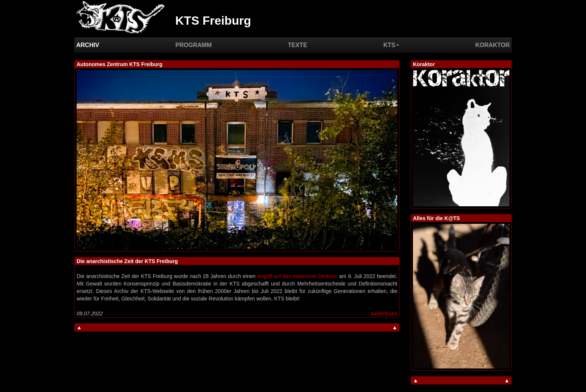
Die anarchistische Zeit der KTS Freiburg (127, 261)
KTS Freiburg (213, 21)
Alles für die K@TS (437, 218)
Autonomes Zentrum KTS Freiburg (119, 64)
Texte (297, 45)
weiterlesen (384, 314)
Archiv (88, 45)
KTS (391, 45)
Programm (193, 45)
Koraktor (493, 45)
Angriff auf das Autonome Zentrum (297, 276)
